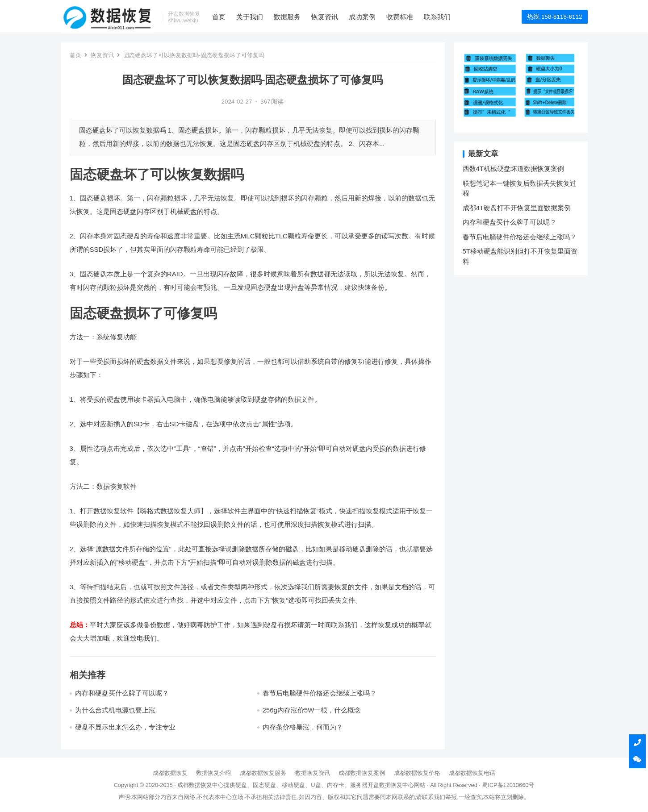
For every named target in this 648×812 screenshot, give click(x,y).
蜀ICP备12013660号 (508, 785)
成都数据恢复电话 (472, 773)
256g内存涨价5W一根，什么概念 (312, 710)
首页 (220, 17)
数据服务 (288, 17)
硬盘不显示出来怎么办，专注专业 (125, 727)
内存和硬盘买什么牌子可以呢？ (122, 693)
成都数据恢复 (170, 773)
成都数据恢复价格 (417, 773)
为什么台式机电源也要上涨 (115, 710)
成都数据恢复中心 (201, 785)
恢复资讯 (326, 17)
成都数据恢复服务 (263, 773)
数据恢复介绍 (213, 773)
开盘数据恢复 (385, 785)
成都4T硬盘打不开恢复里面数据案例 (517, 208)
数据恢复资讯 (313, 773)
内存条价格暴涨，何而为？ (303, 727)
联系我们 (439, 17)
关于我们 (251, 17)
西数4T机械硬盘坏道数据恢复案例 (514, 169)
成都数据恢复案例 (362, 773)
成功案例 (364, 17)
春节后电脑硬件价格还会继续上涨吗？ (320, 693)
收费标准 (401, 17)
